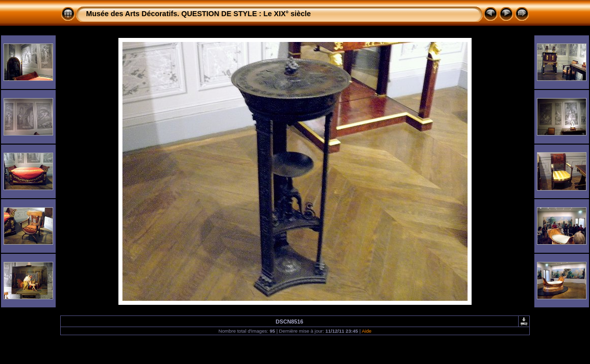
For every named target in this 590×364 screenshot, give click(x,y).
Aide (367, 331)
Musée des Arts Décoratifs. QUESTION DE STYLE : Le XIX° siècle (198, 14)
